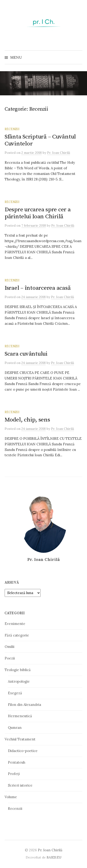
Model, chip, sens (27, 420)
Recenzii (12, 129)
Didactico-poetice (23, 751)
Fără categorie (17, 635)
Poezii (10, 658)
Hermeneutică (20, 716)
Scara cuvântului (26, 354)
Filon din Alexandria (24, 705)
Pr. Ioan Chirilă (50, 850)
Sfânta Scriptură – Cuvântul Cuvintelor (40, 140)
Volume (11, 797)
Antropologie (19, 681)
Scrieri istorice (20, 785)
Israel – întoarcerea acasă (38, 288)
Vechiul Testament (20, 739)
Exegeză (15, 693)
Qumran (15, 728)
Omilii (10, 647)
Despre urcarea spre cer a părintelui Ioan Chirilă (38, 213)
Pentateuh (17, 762)
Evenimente (15, 624)
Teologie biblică (18, 670)
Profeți (14, 774)
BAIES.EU (54, 857)
